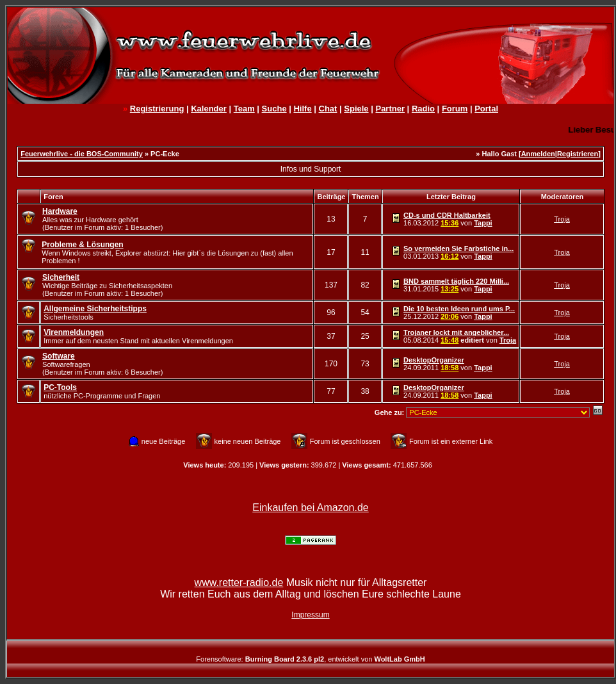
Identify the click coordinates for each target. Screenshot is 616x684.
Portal (486, 109)
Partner (390, 109)
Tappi (483, 223)
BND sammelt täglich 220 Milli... (456, 281)
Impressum (310, 615)
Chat (328, 109)
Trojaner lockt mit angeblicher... (456, 332)
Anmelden (538, 154)
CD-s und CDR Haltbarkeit (447, 215)
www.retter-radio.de (239, 582)
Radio (423, 109)
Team (244, 109)
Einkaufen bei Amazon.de (310, 508)
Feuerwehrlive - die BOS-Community (82, 154)
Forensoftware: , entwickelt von (310, 659)
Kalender (209, 109)
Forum (455, 109)
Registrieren (578, 154)
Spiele (356, 109)
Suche (274, 109)
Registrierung (157, 109)
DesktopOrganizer (434, 360)
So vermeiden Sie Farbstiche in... (458, 248)
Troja (562, 219)
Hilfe (302, 109)
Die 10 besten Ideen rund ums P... (459, 309)
